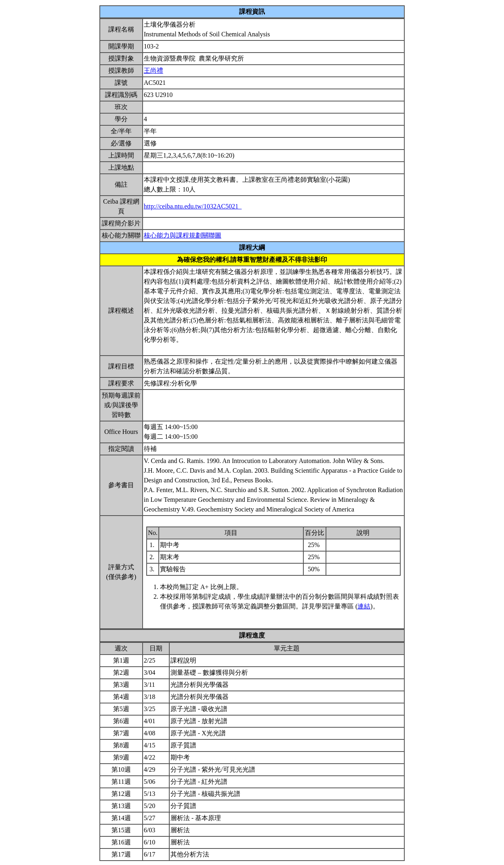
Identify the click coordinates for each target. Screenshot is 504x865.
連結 (364, 606)
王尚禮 (153, 71)
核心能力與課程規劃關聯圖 (183, 235)
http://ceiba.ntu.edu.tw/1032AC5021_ (193, 206)
